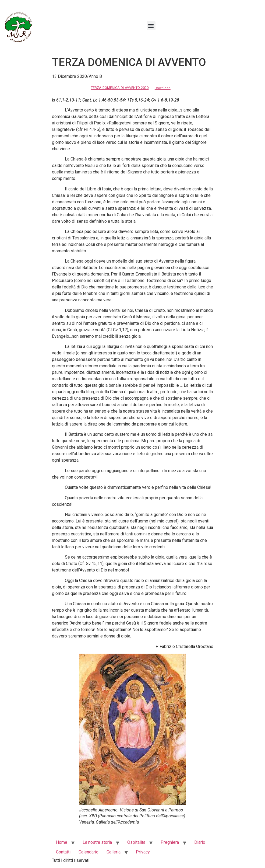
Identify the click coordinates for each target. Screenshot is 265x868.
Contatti (63, 852)
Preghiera (170, 842)
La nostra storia (97, 842)
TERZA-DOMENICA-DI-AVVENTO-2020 (120, 88)
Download (163, 88)
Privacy (143, 852)
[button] (151, 26)
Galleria (114, 852)
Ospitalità (136, 842)
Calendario (89, 852)
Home (62, 842)
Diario (200, 842)
